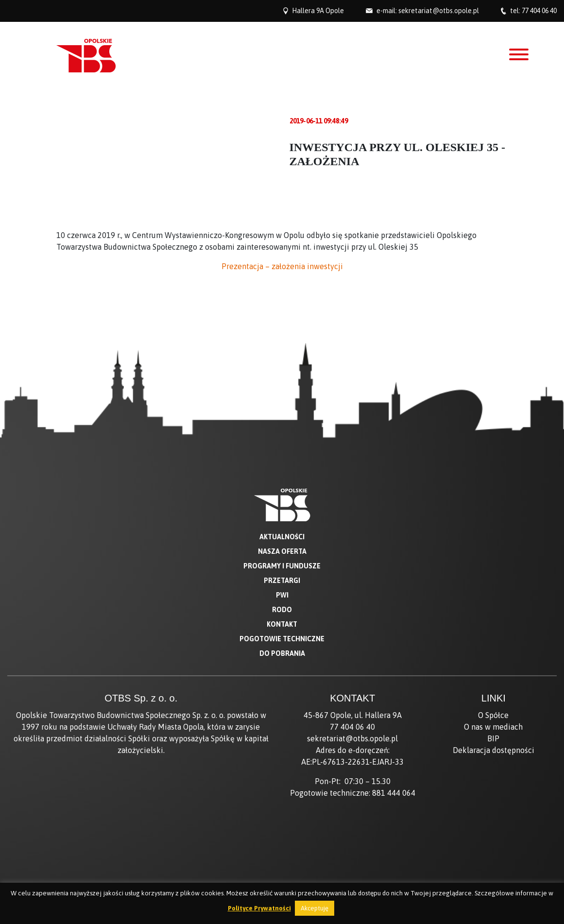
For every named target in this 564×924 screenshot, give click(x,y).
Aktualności (282, 537)
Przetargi (282, 581)
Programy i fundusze (282, 566)
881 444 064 (394, 793)
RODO (282, 610)
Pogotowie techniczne (282, 639)
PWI (282, 595)
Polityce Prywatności (259, 908)
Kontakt (282, 624)
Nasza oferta (282, 551)
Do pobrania (282, 653)
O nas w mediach (493, 727)
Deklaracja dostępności (494, 750)
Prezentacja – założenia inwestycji (282, 266)
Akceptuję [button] (315, 908)
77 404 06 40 (539, 11)
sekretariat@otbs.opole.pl (439, 11)
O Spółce (493, 715)
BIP (493, 738)
